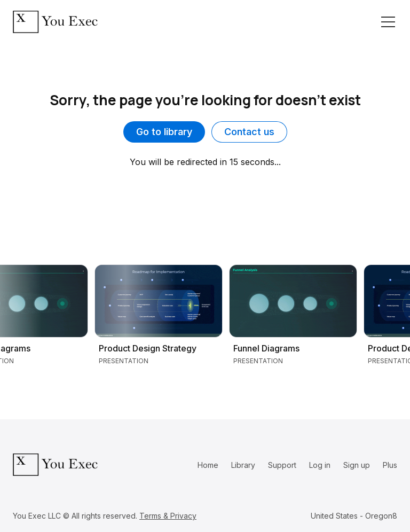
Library (243, 465)
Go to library (164, 132)
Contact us (249, 132)
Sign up (357, 465)
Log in (320, 465)
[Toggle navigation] (388, 22)
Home (208, 465)
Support (282, 465)
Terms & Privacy (168, 516)
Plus (390, 465)
